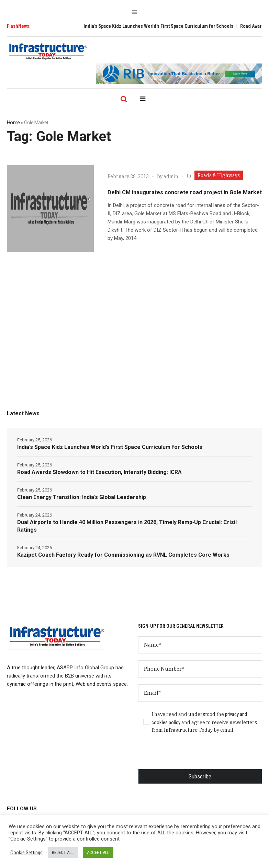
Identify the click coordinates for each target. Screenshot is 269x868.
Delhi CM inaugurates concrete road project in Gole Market (185, 192)
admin (171, 176)
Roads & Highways (219, 175)
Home (13, 123)
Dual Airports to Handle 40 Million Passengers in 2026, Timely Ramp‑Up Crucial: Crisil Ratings (127, 526)
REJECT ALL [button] (63, 852)
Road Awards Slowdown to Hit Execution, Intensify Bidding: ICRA (99, 472)
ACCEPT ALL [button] (98, 852)
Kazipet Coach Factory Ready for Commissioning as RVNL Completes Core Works (123, 555)
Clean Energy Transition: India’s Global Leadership (82, 497)
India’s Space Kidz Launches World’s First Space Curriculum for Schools (163, 26)
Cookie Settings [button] (26, 853)
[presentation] (190, 755)
